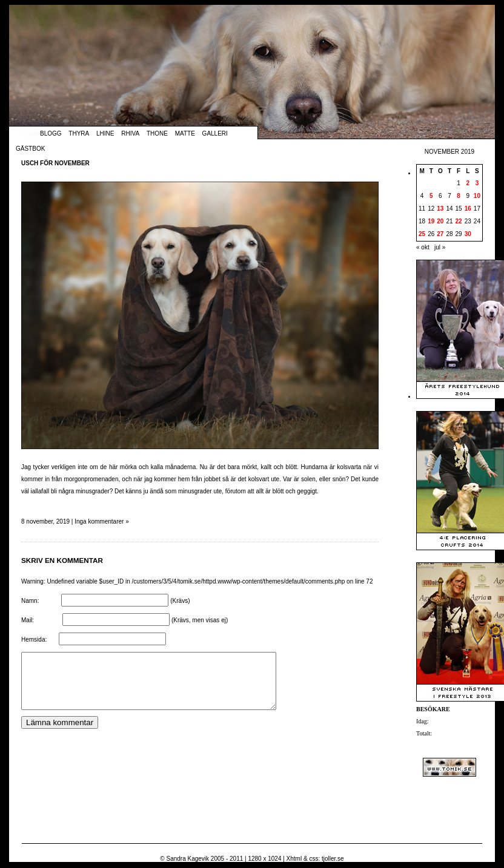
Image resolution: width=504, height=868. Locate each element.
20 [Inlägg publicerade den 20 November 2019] (440, 221)
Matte (185, 133)
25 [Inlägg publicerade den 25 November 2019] (422, 234)
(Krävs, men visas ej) (200, 620)
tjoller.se (333, 859)
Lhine (105, 133)
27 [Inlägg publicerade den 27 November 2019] (440, 234)
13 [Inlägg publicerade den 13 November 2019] (440, 209)
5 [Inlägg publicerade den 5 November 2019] (431, 196)
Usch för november (55, 163)
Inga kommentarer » (102, 521)
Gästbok (30, 149)
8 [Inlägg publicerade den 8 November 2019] (459, 196)
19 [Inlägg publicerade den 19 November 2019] (431, 221)
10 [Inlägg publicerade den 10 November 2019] (477, 196)
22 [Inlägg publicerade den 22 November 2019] (459, 221)
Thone (157, 133)
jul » (440, 247)
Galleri (215, 133)
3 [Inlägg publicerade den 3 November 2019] (477, 183)
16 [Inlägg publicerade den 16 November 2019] (468, 209)
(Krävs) (180, 601)
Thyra (79, 133)
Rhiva (130, 133)
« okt (423, 247)
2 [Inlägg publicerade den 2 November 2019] (468, 183)
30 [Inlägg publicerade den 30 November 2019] (468, 234)
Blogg (51, 133)
